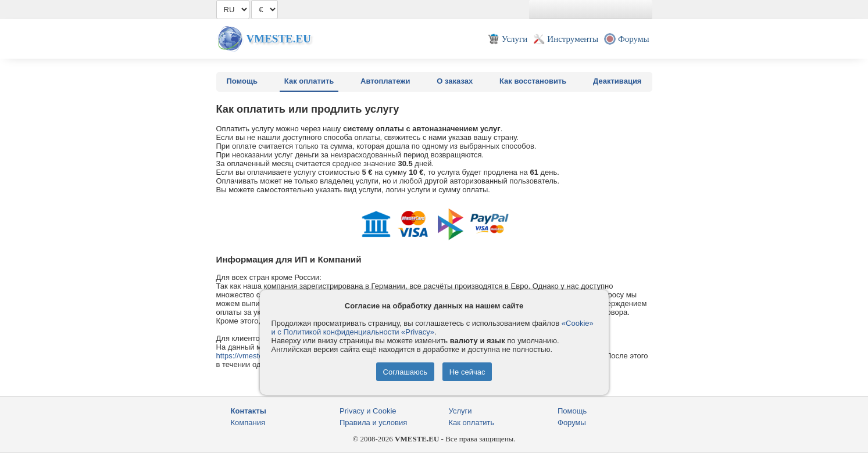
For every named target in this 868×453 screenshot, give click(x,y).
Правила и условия (373, 423)
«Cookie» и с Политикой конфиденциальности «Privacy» (433, 328)
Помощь (242, 81)
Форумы (572, 423)
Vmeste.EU (279, 39)
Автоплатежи (385, 81)
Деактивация (617, 81)
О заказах (455, 81)
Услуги (460, 411)
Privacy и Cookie (368, 411)
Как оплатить (309, 81)
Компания (248, 423)
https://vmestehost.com (255, 356)
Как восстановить (533, 81)
